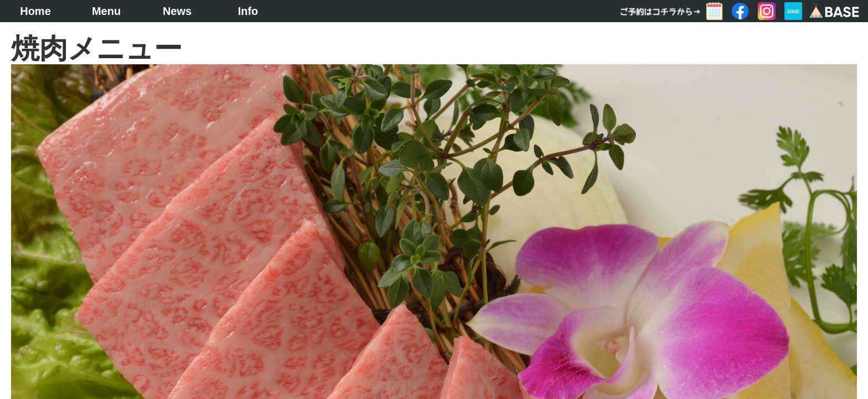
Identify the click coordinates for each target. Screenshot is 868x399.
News (177, 11)
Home (35, 11)
